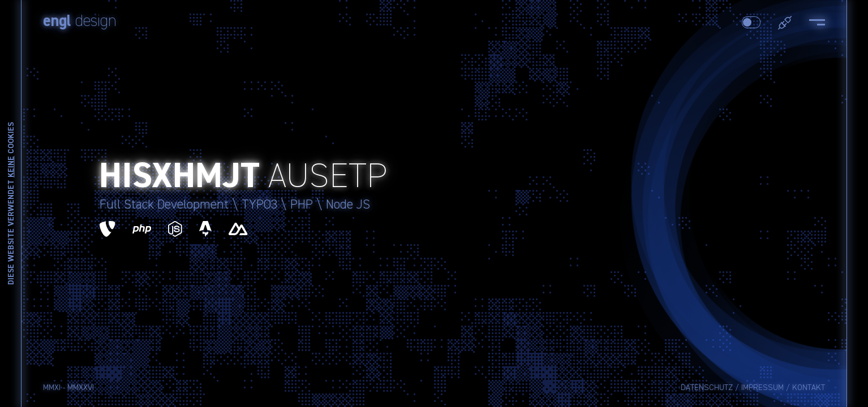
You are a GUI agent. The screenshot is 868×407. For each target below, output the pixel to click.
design (80, 21)
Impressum (762, 388)
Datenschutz (707, 388)
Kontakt (809, 388)
